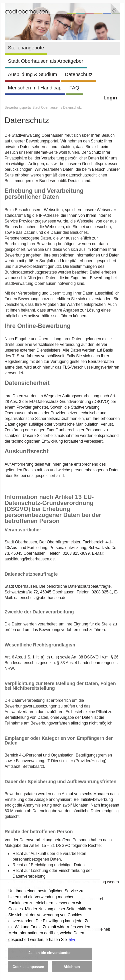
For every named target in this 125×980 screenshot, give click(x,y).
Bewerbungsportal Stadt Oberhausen (32, 108)
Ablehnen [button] (71, 967)
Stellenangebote (26, 48)
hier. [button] (72, 940)
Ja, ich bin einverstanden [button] (50, 953)
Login (110, 98)
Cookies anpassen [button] (28, 967)
